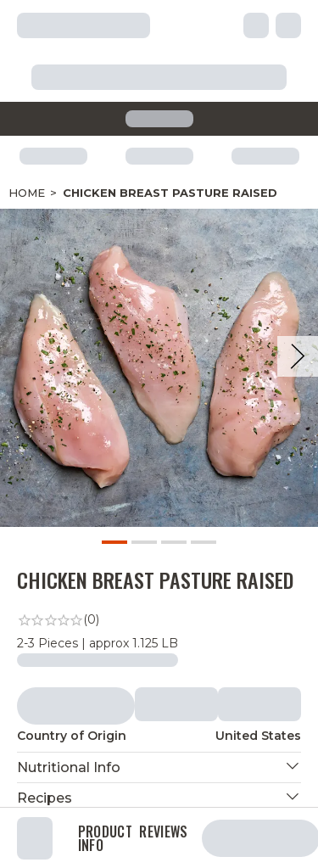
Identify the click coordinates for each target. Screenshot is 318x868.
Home (27, 193)
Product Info (105, 838)
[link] (159, 620)
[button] (159, 767)
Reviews (163, 833)
